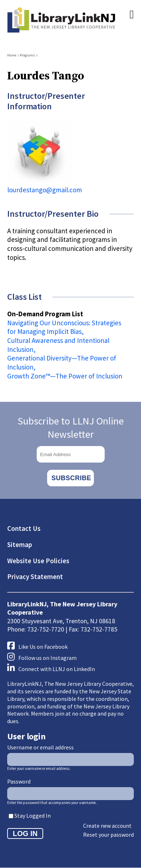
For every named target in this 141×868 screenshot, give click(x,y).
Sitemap (20, 545)
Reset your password (108, 835)
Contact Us (24, 528)
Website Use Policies (38, 561)
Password (19, 781)
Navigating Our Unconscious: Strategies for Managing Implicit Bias (64, 327)
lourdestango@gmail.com (45, 190)
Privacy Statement (35, 577)
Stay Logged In (33, 816)
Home (12, 55)
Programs (27, 55)
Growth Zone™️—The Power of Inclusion (65, 376)
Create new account (107, 826)
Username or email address (40, 747)
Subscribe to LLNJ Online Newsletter (71, 427)
